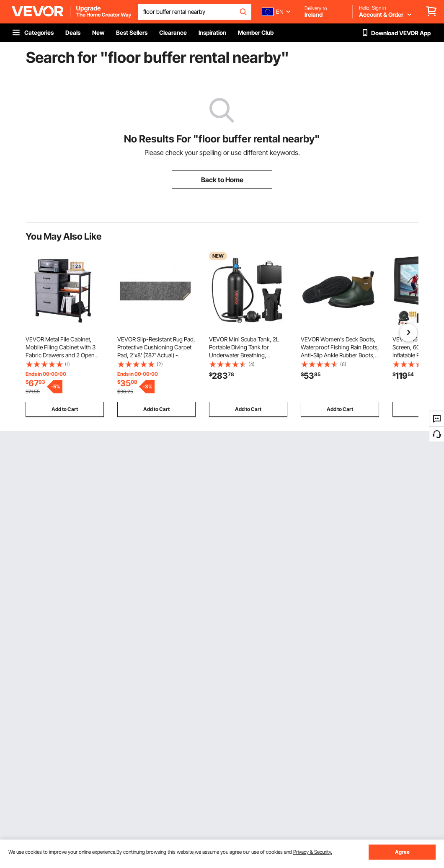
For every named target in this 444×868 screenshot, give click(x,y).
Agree (402, 852)
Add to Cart (65, 409)
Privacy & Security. (313, 852)
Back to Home (222, 180)
